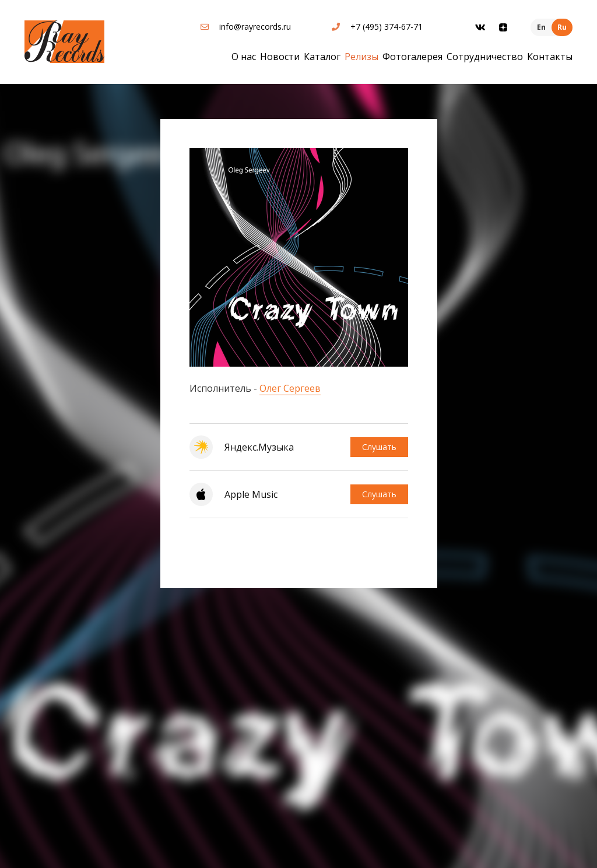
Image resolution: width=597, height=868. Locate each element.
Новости (280, 57)
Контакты (550, 57)
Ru (562, 27)
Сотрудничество (485, 57)
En (541, 27)
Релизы (361, 57)
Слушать (379, 447)
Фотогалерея (412, 57)
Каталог (322, 57)
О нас (244, 57)
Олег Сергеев (290, 388)
